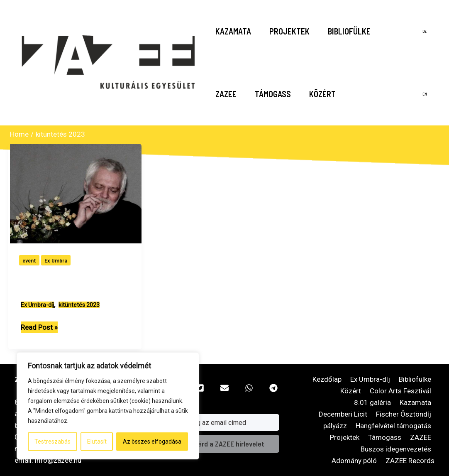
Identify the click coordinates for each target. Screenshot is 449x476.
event (29, 260)
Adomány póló (354, 461)
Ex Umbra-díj (37, 305)
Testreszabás (52, 442)
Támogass (273, 94)
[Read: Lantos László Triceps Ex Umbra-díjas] (77, 193)
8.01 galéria (372, 402)
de (425, 31)
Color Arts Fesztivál (400, 391)
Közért (322, 94)
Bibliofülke (349, 31)
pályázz (335, 426)
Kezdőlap (327, 379)
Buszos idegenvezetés (396, 449)
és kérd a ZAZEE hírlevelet (225, 444)
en (425, 94)
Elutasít (97, 442)
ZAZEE (226, 94)
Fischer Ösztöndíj (404, 414)
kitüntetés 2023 (79, 305)
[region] (108, 406)
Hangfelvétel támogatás (393, 426)
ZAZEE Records (410, 461)
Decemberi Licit (343, 414)
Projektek (289, 31)
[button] (200, 388)
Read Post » (39, 327)
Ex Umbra (56, 260)
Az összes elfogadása (152, 442)
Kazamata (233, 31)
